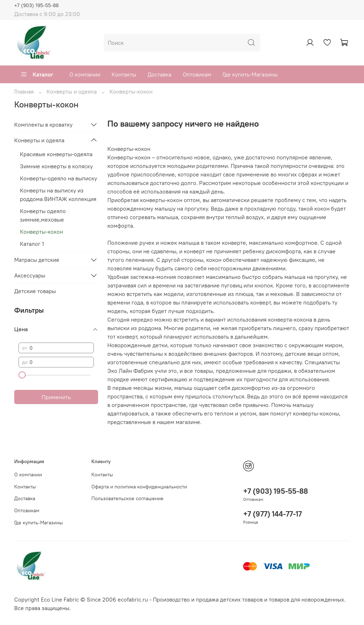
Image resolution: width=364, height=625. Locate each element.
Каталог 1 (32, 244)
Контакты (124, 74)
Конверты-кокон (41, 232)
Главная (24, 91)
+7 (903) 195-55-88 (36, 5)
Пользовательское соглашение (127, 498)
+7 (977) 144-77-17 (272, 514)
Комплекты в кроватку (43, 125)
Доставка (159, 74)
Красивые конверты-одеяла (56, 154)
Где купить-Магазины (250, 74)
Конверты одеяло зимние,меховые (43, 215)
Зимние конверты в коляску (56, 166)
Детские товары (35, 291)
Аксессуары (30, 275)
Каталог (37, 74)
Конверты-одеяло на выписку (58, 178)
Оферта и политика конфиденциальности (139, 487)
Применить (56, 397)
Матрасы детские (37, 260)
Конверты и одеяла (72, 91)
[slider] (22, 375)
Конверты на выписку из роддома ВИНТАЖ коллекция (58, 195)
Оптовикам (197, 74)
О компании (85, 74)
